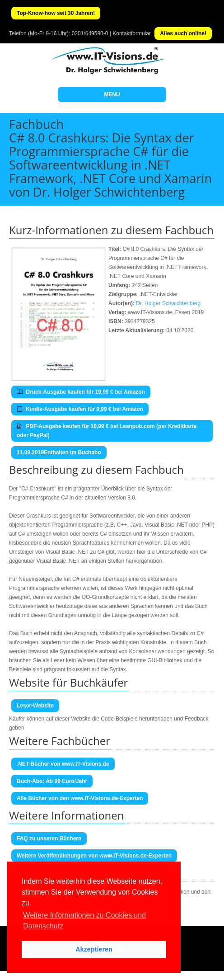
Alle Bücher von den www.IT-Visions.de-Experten (80, 798)
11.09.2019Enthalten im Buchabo (59, 452)
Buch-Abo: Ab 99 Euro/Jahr (52, 781)
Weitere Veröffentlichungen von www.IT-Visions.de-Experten (94, 856)
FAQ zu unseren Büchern (49, 839)
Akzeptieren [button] (94, 949)
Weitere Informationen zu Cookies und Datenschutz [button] (84, 921)
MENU (112, 94)
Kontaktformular (132, 33)
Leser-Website (35, 706)
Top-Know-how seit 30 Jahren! (56, 13)
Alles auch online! (183, 33)
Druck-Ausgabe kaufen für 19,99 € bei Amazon (81, 392)
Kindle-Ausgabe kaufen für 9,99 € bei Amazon (80, 409)
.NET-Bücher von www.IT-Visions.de (63, 764)
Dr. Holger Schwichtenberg (168, 303)
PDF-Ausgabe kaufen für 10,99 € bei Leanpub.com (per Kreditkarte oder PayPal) (107, 431)
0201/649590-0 (90, 33)
